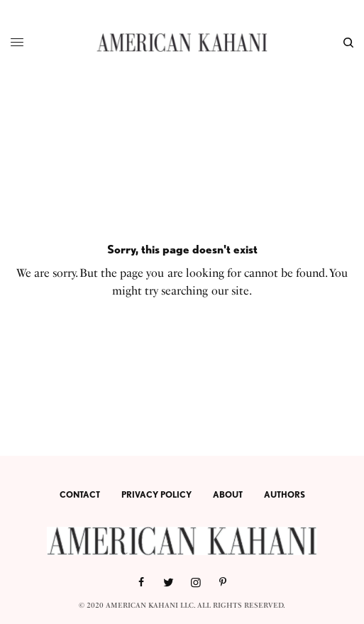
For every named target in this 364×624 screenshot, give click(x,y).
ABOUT (228, 494)
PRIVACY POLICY (156, 494)
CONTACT (80, 494)
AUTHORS (285, 494)
